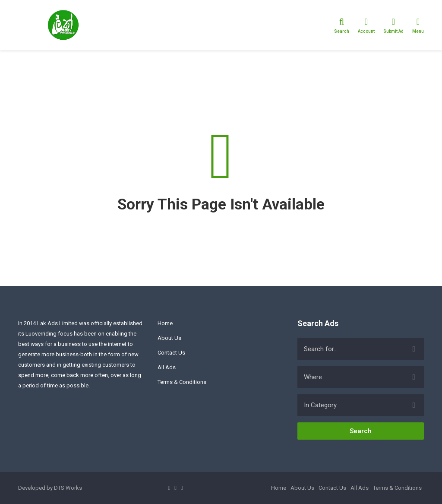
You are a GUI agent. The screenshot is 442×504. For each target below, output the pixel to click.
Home (165, 323)
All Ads (167, 367)
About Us (169, 338)
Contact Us (171, 353)
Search (361, 431)
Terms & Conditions (182, 382)
